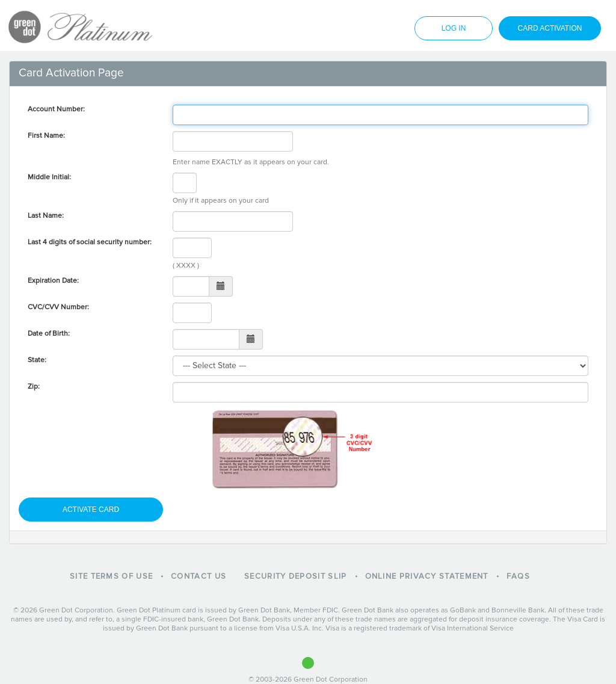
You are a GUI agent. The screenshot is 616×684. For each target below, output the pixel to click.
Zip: (34, 387)
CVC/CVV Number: (58, 307)
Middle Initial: (49, 177)
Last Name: (46, 216)
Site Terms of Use (111, 576)
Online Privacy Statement (427, 576)
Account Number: (56, 109)
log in (454, 28)
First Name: (46, 136)
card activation (550, 28)
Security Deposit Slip (295, 576)
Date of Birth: (49, 334)
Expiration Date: (53, 281)
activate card (91, 510)
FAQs (518, 576)
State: (37, 360)
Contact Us (199, 576)
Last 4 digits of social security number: (90, 242)
